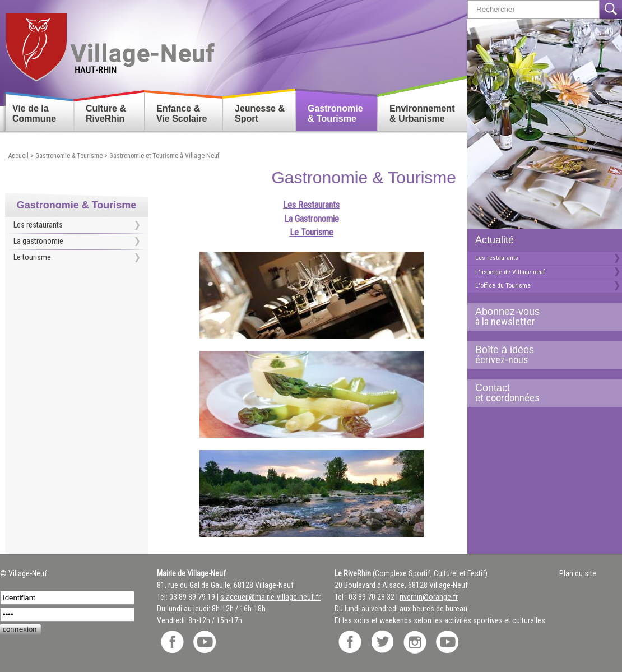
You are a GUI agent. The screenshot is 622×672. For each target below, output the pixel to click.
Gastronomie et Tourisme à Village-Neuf (164, 156)
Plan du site (578, 573)
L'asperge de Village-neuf (510, 272)
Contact (540, 393)
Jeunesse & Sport (260, 113)
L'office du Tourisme (503, 285)
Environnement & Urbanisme (422, 113)
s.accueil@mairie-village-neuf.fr (270, 597)
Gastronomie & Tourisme (335, 113)
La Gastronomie (312, 219)
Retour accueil (110, 43)
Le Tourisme (312, 232)
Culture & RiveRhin (106, 113)
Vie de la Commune (34, 113)
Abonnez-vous (540, 317)
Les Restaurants (311, 205)
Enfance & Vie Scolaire (182, 113)
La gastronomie (38, 241)
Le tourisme (32, 257)
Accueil (18, 156)
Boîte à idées (540, 355)
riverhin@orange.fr (429, 597)
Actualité (495, 240)
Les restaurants (497, 258)
